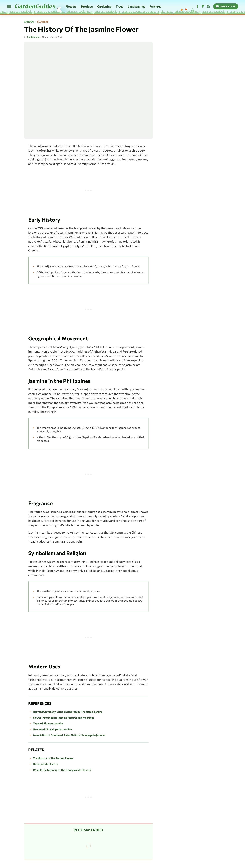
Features (155, 6)
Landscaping (136, 6)
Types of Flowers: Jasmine (48, 723)
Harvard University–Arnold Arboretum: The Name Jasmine (68, 712)
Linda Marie (33, 37)
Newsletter (226, 6)
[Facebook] (197, 7)
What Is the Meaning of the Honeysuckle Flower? (62, 770)
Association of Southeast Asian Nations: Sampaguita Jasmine (69, 735)
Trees (120, 6)
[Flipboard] (203, 7)
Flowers (71, 6)
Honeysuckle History (45, 764)
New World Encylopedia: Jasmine (52, 729)
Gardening (104, 6)
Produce (87, 6)
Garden (29, 22)
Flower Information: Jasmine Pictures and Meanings (63, 718)
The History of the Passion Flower (53, 758)
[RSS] (209, 7)
